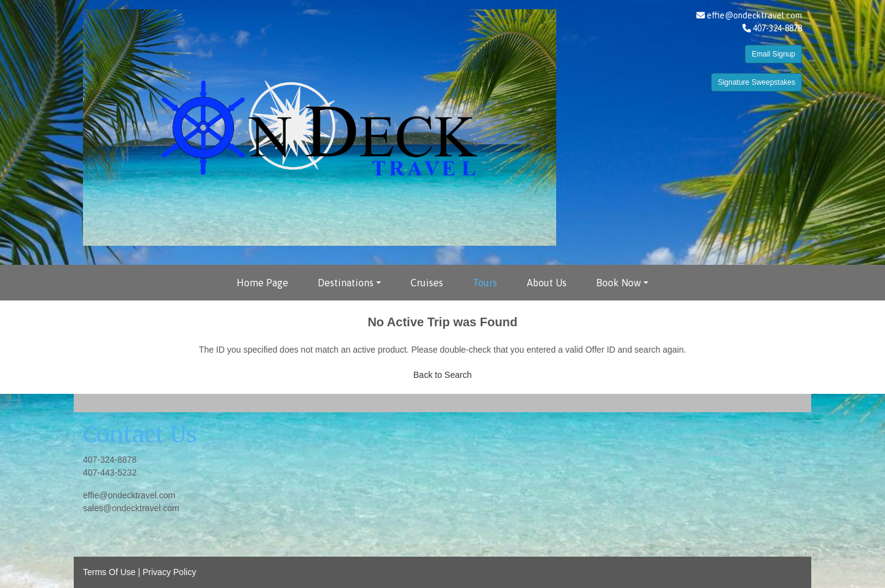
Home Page (262, 283)
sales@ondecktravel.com (131, 508)
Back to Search (443, 375)
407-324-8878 (110, 460)
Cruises (427, 283)
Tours (485, 283)
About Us (547, 283)
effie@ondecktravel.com (754, 15)
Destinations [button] (346, 283)
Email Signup (773, 54)
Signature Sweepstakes (757, 82)
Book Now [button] (619, 283)
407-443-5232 (110, 472)
